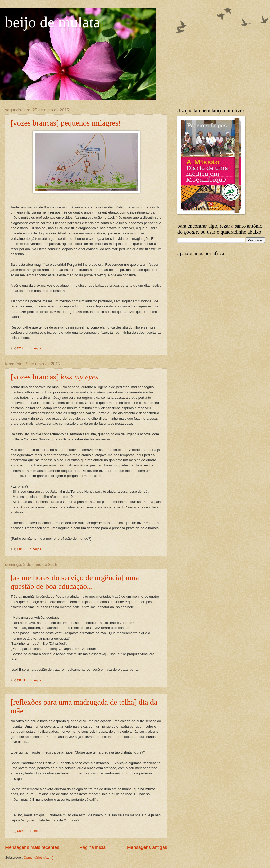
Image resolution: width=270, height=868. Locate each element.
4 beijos (35, 549)
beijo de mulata (53, 22)
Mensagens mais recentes (32, 847)
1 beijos (35, 831)
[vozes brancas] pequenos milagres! (66, 123)
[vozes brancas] (55, 377)
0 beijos (35, 348)
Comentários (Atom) (38, 858)
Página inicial (93, 847)
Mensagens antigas (147, 847)
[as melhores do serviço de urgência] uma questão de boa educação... (75, 582)
